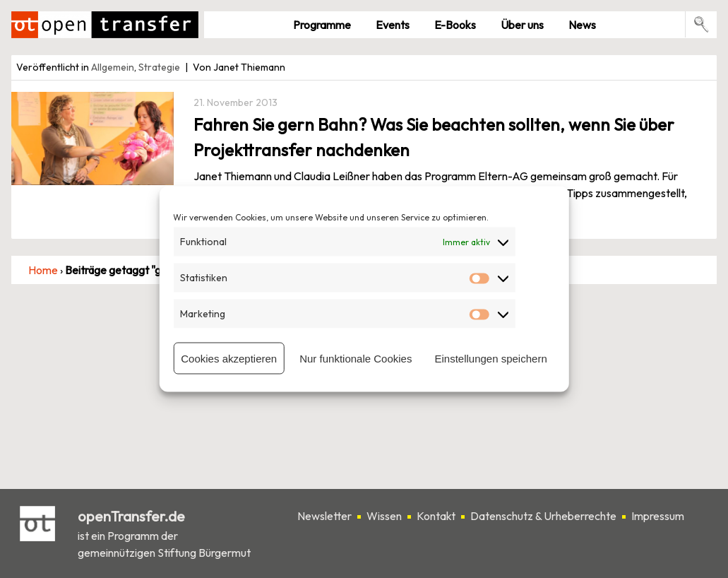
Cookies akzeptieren (229, 358)
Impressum (658, 516)
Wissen (384, 516)
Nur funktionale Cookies (356, 358)
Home (43, 270)
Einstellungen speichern (490, 358)
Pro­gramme (322, 25)
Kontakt (436, 516)
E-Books (455, 25)
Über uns (522, 25)
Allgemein (113, 67)
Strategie (159, 67)
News (582, 25)
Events (393, 25)
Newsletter (324, 516)
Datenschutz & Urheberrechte (543, 516)
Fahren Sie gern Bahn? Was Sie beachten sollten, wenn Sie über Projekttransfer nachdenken (434, 137)
